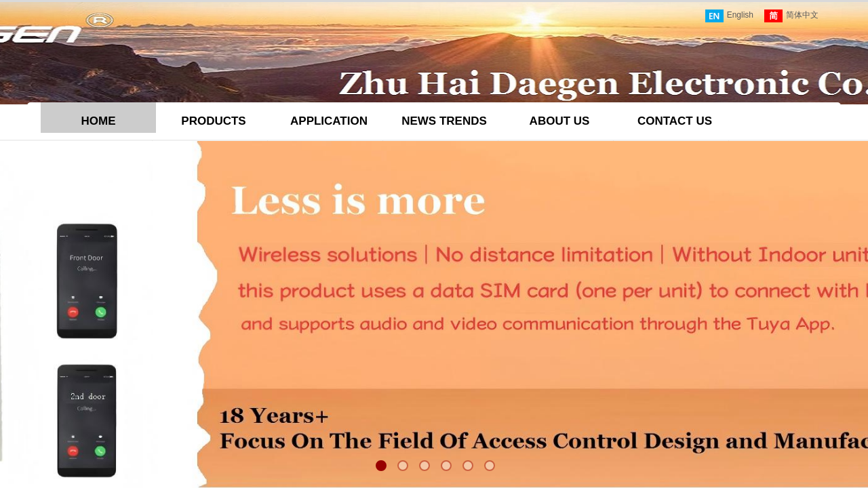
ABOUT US (560, 121)
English (729, 16)
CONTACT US (675, 121)
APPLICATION (329, 121)
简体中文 (791, 16)
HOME (99, 121)
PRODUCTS (213, 121)
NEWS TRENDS (444, 121)
